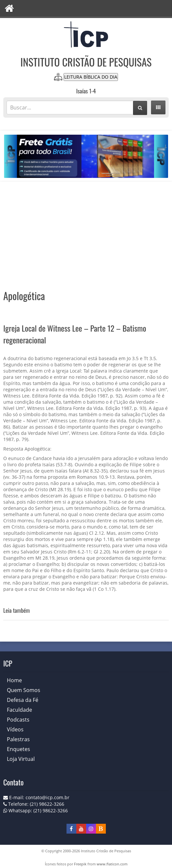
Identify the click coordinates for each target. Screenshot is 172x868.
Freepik (80, 864)
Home (14, 680)
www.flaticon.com (112, 864)
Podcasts (18, 720)
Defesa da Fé (23, 700)
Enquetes (19, 749)
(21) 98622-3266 (51, 810)
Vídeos (15, 729)
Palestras (18, 739)
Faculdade (19, 710)
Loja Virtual (21, 759)
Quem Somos (24, 690)
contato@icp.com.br (48, 797)
